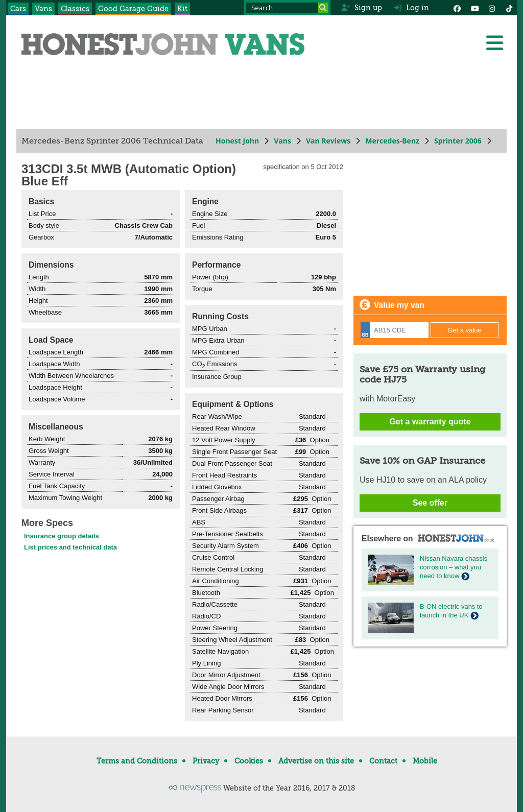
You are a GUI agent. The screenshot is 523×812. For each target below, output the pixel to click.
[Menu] (494, 43)
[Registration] (395, 330)
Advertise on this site (316, 761)
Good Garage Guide (133, 9)
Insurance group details (62, 536)
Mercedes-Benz (392, 141)
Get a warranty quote (430, 422)
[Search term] (287, 8)
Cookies (249, 761)
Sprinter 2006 (458, 141)
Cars (18, 9)
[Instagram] (492, 8)
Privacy (206, 761)
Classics (75, 9)
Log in (412, 8)
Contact (383, 761)
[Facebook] (457, 8)
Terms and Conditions (137, 761)
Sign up (361, 8)
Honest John (237, 141)
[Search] (323, 8)
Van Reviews (328, 141)
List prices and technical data (70, 547)
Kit (182, 9)
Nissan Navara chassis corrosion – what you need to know (454, 567)
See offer (430, 503)
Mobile (425, 761)
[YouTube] (474, 8)
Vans (43, 9)
